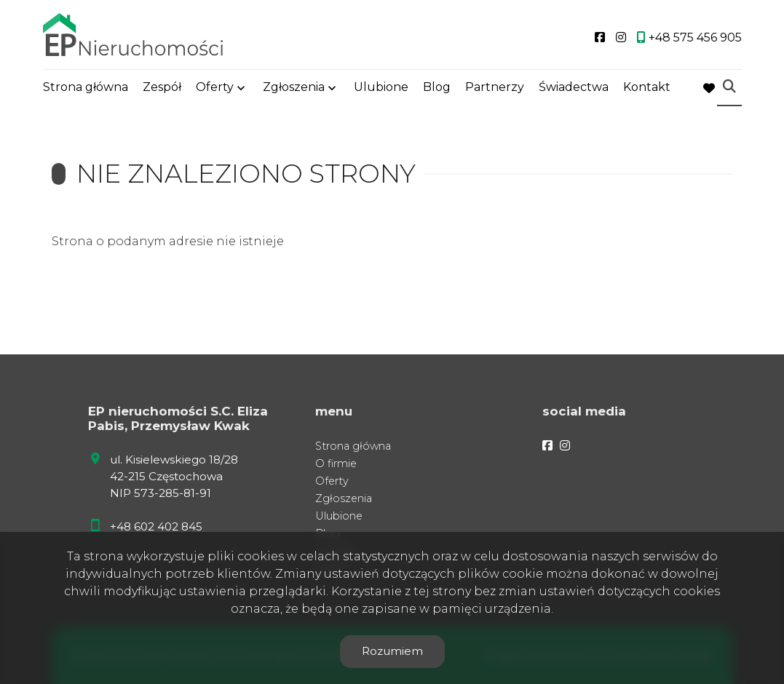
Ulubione (381, 89)
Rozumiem (392, 651)
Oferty (215, 89)
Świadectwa (574, 89)
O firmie (336, 464)
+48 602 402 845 (156, 526)
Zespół (162, 89)
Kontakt (647, 89)
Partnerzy (495, 89)
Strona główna (86, 89)
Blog (437, 89)
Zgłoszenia (294, 89)
